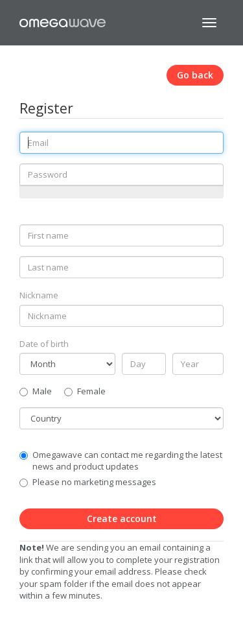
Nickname (39, 295)
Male (36, 391)
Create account (122, 519)
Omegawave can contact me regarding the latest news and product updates (127, 461)
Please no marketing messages (94, 482)
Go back (195, 75)
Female (85, 391)
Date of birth (44, 344)
